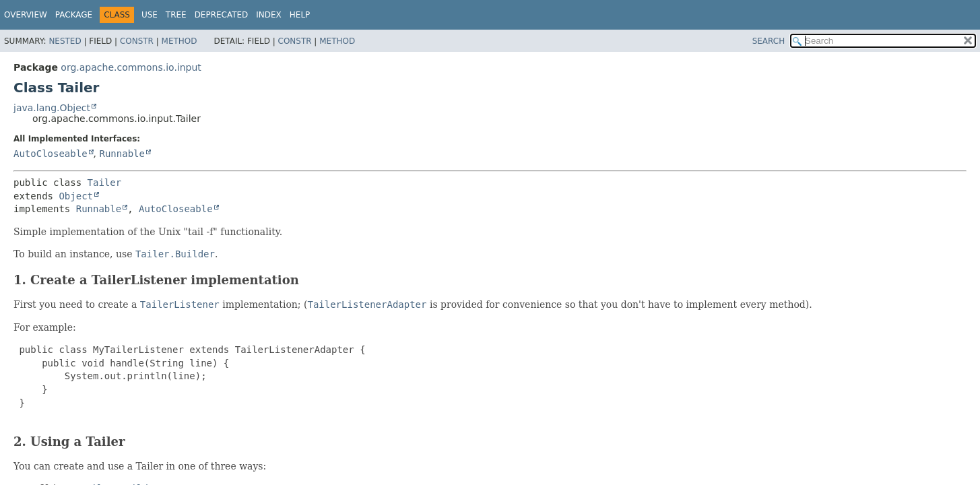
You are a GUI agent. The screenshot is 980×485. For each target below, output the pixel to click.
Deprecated (222, 15)
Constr (137, 41)
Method (179, 41)
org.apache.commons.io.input (131, 67)
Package (74, 15)
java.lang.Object (52, 108)
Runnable (122, 154)
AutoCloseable (51, 154)
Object (76, 196)
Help (300, 15)
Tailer (105, 183)
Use (150, 15)
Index (269, 15)
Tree (176, 15)
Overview (26, 15)
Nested (65, 41)
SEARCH (769, 41)
